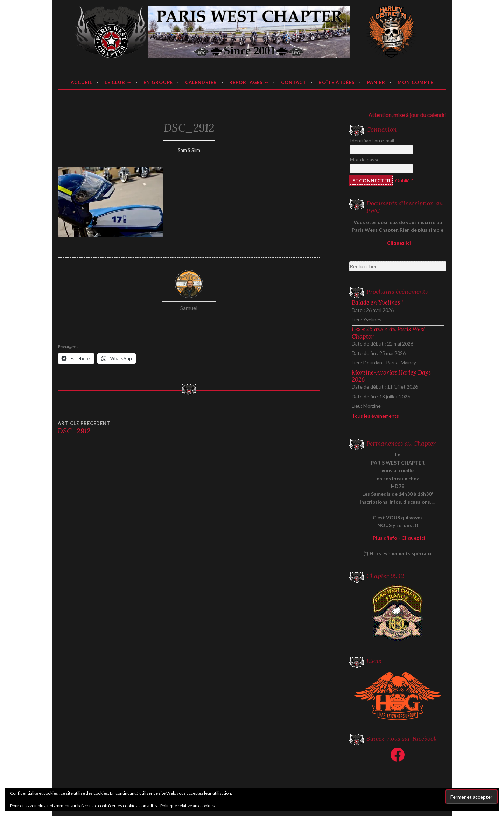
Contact (294, 82)
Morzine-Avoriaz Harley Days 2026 (391, 376)
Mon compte (415, 82)
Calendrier (201, 82)
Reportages (246, 82)
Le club (115, 82)
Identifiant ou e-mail (372, 141)
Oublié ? (404, 180)
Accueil (82, 82)
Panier (376, 82)
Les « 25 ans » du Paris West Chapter (388, 333)
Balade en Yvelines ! (377, 302)
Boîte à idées (337, 82)
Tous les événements (375, 416)
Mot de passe (365, 159)
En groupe (158, 82)
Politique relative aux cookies (188, 806)
